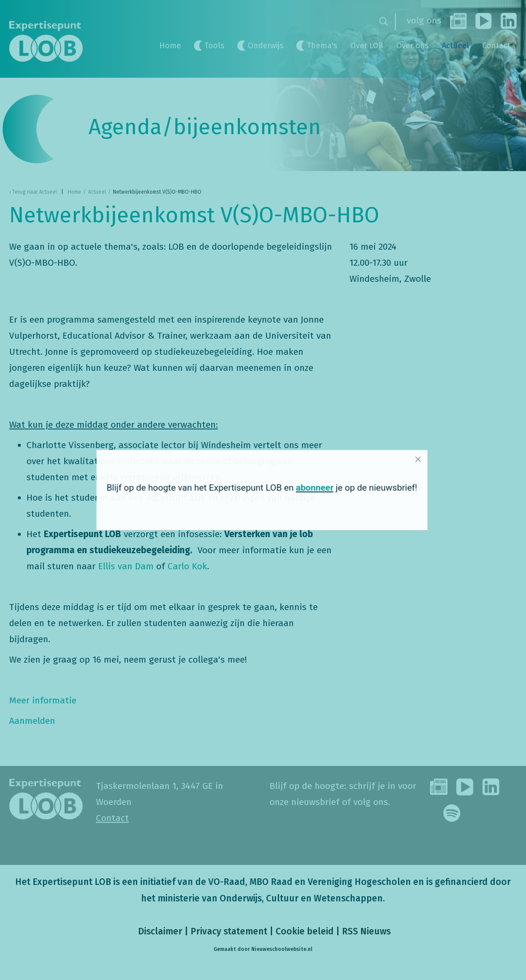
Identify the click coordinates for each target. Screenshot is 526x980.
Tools (214, 46)
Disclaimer (159, 931)
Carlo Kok (187, 566)
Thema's (322, 46)
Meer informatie (43, 700)
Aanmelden (32, 721)
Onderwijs (266, 46)
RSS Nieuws (366, 931)
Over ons (413, 46)
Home (170, 46)
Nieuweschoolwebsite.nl (282, 949)
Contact (496, 46)
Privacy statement (229, 931)
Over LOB (367, 46)
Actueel (455, 46)
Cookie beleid (305, 931)
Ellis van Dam (126, 566)
